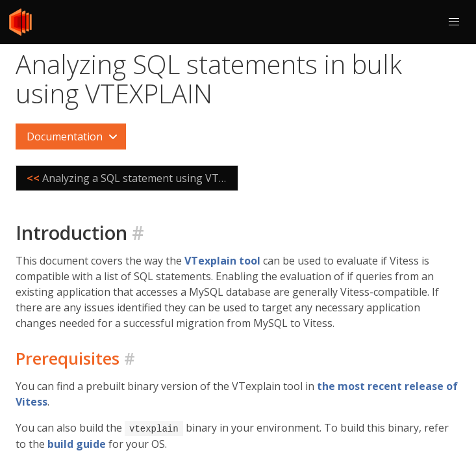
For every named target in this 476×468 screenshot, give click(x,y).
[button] (454, 22)
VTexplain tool (222, 261)
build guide (77, 443)
